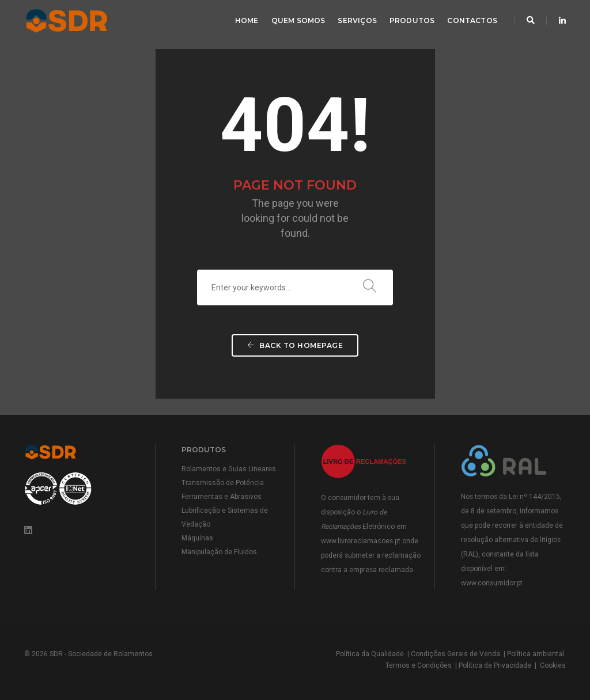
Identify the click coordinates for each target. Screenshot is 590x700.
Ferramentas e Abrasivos (222, 497)
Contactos (472, 20)
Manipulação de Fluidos (219, 552)
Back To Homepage (295, 345)
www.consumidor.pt (492, 583)
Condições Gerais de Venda (455, 654)
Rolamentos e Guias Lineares (229, 469)
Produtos (412, 20)
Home (247, 20)
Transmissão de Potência (223, 483)
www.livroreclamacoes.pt (361, 541)
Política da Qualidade (370, 654)
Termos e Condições (419, 665)
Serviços (357, 20)
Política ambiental (536, 654)
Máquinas (197, 538)
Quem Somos (298, 20)
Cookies (553, 665)
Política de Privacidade (495, 665)
